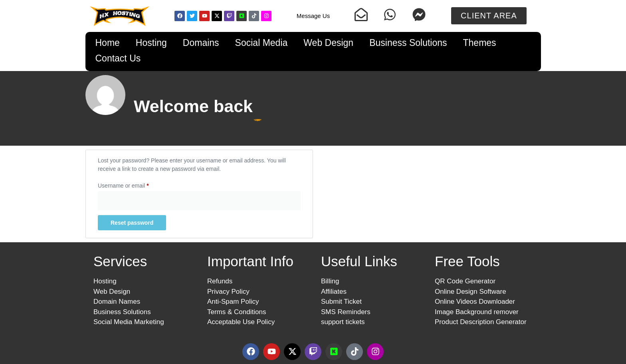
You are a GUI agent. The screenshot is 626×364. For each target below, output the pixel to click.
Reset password (132, 223)
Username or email (134, 184)
